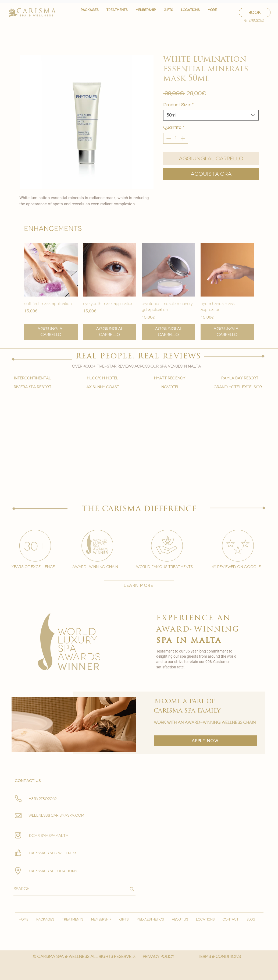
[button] (117, 13)
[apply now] (206, 741)
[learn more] (139, 586)
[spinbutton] (176, 138)
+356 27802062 (43, 799)
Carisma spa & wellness (53, 853)
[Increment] (183, 138)
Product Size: (178, 105)
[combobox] (211, 115)
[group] (139, 292)
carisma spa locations (53, 871)
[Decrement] (168, 138)
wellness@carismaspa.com (56, 815)
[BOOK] (255, 13)
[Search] (66, 889)
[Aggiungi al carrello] (51, 332)
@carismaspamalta (49, 836)
